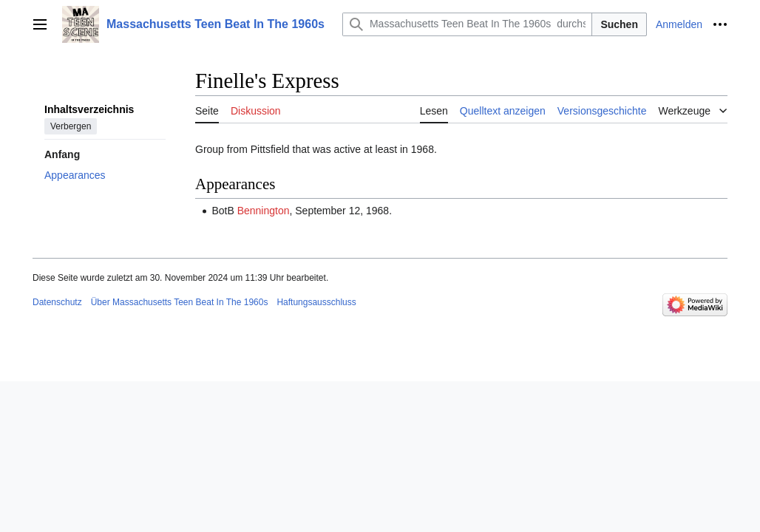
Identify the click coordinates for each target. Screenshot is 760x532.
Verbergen (71, 126)
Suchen (619, 24)
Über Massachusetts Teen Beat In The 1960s (180, 302)
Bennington (264, 211)
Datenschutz (57, 302)
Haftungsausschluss (316, 302)
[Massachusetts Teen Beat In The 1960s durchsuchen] (467, 24)
